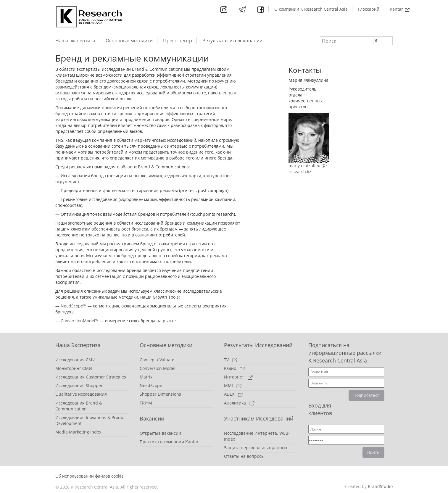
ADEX (233, 394)
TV (231, 360)
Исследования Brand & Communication (79, 406)
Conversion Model (158, 368)
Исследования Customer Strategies (91, 377)
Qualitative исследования (81, 394)
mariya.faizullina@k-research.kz (309, 169)
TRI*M (146, 403)
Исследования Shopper (79, 385)
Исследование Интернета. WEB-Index (257, 436)
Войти (373, 452)
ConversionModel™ (80, 321)
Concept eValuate (157, 360)
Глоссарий (369, 9)
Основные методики (129, 41)
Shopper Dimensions (160, 394)
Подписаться (366, 395)
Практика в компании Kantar (169, 442)
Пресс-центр (178, 41)
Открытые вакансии (160, 433)
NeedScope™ (74, 306)
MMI (233, 385)
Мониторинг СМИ (74, 368)
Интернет (238, 377)
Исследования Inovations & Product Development (91, 420)
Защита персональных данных (256, 448)
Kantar (400, 9)
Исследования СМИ (75, 360)
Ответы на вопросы (244, 456)
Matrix (146, 377)
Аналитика (239, 403)
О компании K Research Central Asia (311, 9)
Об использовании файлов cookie (90, 476)
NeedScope (151, 385)
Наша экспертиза (75, 41)
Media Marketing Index (78, 432)
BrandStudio (380, 486)
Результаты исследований (232, 41)
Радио (234, 368)
